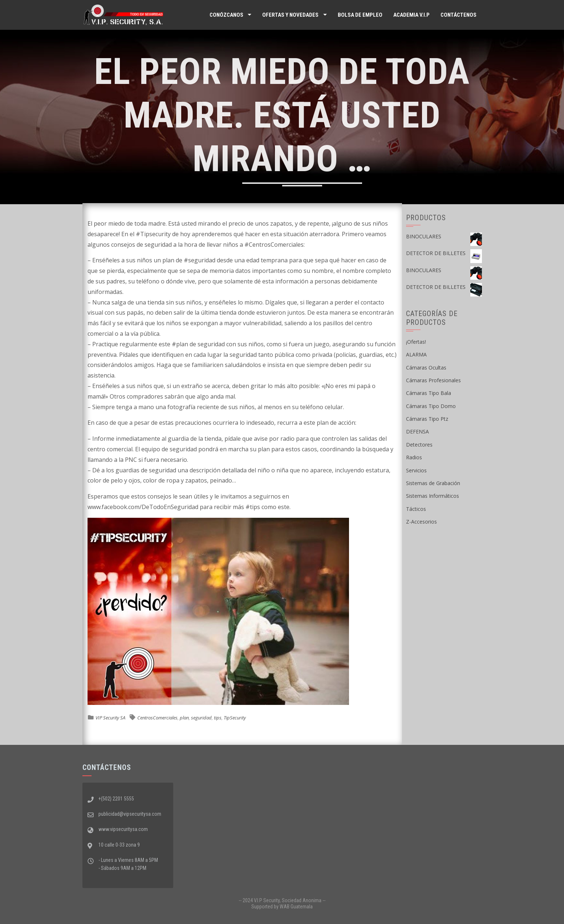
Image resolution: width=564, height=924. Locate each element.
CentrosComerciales (157, 718)
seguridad (201, 718)
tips (218, 718)
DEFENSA (417, 431)
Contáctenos (458, 15)
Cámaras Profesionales (433, 380)
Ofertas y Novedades (290, 15)
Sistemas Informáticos (433, 496)
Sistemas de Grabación (433, 483)
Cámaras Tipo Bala (429, 393)
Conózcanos (226, 15)
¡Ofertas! (416, 342)
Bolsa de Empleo (360, 15)
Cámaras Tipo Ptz (427, 419)
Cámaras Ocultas (426, 368)
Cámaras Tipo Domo (431, 406)
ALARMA (416, 354)
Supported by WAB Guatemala (282, 907)
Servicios (416, 470)
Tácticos (416, 509)
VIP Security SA (110, 718)
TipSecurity (235, 718)
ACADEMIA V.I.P (411, 15)
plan (184, 718)
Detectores (419, 445)
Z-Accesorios (421, 522)
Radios (414, 457)
